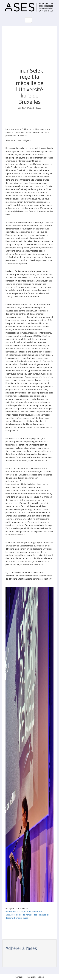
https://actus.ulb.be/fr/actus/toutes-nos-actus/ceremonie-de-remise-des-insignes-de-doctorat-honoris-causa (28, 915)
